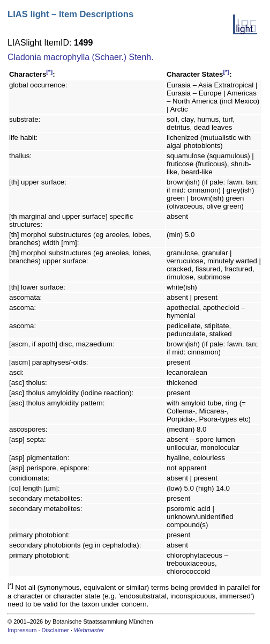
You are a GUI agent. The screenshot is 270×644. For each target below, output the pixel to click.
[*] (49, 72)
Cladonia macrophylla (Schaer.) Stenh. (81, 57)
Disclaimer (55, 630)
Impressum (22, 630)
